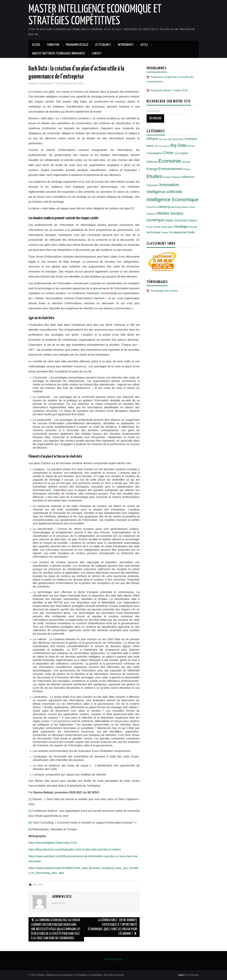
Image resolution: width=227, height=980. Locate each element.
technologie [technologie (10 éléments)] (154, 232)
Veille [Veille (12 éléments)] (191, 232)
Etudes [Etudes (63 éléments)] (154, 176)
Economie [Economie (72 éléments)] (170, 161)
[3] (49, 490)
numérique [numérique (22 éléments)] (155, 220)
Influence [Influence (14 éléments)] (188, 177)
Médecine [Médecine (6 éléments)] (152, 214)
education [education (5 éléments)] (186, 162)
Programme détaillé (77, 45)
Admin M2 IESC (75, 83)
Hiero (181, 975)
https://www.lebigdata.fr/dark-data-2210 (53, 843)
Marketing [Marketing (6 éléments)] (176, 207)
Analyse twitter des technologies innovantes (59, 54)
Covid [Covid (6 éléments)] (177, 153)
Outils (144, 45)
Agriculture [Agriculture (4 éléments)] (163, 139)
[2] (98, 293)
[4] (61, 602)
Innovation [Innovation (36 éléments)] (169, 185)
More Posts (59, 904)
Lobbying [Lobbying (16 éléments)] (163, 207)
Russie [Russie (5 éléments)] (150, 227)
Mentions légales (114, 959)
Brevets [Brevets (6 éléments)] (191, 146)
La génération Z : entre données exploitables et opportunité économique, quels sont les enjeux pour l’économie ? (112, 927)
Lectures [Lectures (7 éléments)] (151, 207)
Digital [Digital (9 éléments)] (184, 153)
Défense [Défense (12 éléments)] (152, 162)
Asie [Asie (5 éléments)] (156, 146)
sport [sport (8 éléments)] (170, 227)
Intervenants (126, 45)
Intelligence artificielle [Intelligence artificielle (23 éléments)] (164, 192)
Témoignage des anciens (164, 291)
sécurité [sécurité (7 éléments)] (193, 227)
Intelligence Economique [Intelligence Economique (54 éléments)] (172, 200)
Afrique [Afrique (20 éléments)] (152, 139)
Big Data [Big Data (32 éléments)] (178, 145)
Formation (53, 45)
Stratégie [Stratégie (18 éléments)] (181, 227)
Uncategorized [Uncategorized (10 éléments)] (178, 232)
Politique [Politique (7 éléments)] (193, 220)
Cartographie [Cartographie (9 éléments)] (154, 153)
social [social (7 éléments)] (164, 227)
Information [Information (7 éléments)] (153, 185)
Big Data (38, 884)
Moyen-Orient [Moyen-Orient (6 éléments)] (188, 207)
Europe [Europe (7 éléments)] (166, 177)
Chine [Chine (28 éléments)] (168, 153)
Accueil (36, 45)
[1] (133, 208)
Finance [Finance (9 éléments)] (176, 177)
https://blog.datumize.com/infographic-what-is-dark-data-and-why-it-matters (75, 849)
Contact (97, 54)
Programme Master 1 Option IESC (169, 90)
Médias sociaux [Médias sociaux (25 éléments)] (170, 213)
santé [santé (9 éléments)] (157, 227)
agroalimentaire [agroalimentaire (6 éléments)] (176, 139)
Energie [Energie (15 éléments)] (152, 169)
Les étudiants (103, 45)
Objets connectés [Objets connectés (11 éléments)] (176, 220)
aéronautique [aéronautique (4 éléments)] (164, 146)
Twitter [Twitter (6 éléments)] (165, 233)
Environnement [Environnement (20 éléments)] (170, 169)
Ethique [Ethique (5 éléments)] (187, 169)
